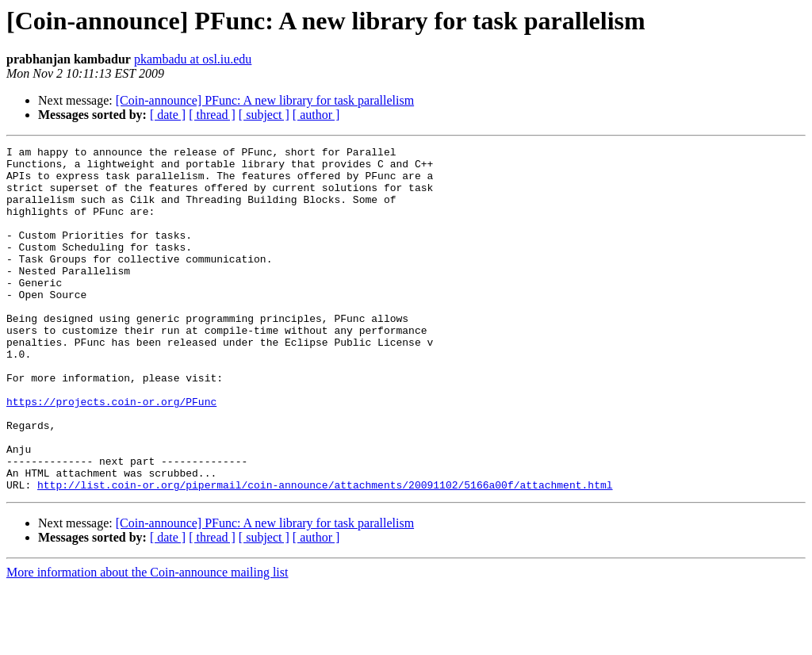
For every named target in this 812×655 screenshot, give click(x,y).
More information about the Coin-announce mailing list (147, 641)
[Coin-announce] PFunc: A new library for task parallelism (265, 100)
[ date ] (168, 115)
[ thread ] (212, 115)
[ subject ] (264, 115)
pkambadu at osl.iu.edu (193, 59)
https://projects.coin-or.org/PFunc (111, 454)
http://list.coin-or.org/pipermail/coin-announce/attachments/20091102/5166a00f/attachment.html (325, 553)
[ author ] (316, 115)
